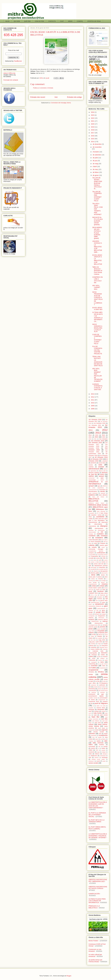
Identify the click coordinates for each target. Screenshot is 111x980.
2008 (93, 409)
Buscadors (91, 513)
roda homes (98, 713)
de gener (96, 175)
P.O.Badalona (103, 683)
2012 (93, 397)
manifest (93, 644)
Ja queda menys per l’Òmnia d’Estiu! (95, 961)
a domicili (105, 461)
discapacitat (104, 571)
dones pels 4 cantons (95, 577)
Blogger (69, 976)
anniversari (92, 478)
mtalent (102, 658)
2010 (93, 403)
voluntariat (103, 756)
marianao (94, 647)
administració (94, 469)
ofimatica (91, 672)
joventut (103, 627)
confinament (101, 553)
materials (105, 649)
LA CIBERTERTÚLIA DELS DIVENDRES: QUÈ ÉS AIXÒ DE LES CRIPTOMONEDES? (98, 805)
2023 (93, 115)
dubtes (93, 579)
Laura (106, 635)
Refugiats (91, 710)
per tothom (103, 687)
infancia (91, 618)
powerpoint (92, 694)
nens (102, 662)
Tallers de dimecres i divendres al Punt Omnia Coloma (97, 271)
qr (93, 706)
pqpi (102, 694)
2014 (93, 142)
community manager (96, 549)
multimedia (92, 660)
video (90, 754)
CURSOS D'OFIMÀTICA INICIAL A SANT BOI (97, 387)
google (91, 612)
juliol (104, 629)
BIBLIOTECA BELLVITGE (94, 500)
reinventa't (101, 709)
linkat (92, 636)
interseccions (99, 623)
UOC (97, 750)
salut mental (104, 715)
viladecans (94, 756)
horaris (90, 614)
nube (104, 666)
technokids (92, 747)
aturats (103, 491)
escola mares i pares (95, 588)
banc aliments (103, 495)
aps (99, 486)
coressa (103, 556)
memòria (94, 655)
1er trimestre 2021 (95, 425)
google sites (100, 612)
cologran (103, 543)
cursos (106, 560)
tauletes (102, 745)
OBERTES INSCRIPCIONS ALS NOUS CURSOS (98, 888)
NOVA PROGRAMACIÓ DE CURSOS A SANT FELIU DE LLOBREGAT (98, 298)
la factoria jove (103, 633)
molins (91, 656)
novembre (94, 666)
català (90, 519)
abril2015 (93, 463)
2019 (93, 127)
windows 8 (91, 761)
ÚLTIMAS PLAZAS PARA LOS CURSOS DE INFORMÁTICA (97, 901)
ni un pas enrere (103, 664)
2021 (93, 121)
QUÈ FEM (27, 21)
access (91, 465)
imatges (104, 614)
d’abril (95, 167)
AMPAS (91, 476)
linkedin (100, 636)
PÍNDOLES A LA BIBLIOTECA (94, 907)
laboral (100, 635)
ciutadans (99, 538)
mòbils (103, 655)
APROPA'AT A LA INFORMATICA (98, 483)
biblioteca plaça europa (98, 505)
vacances (91, 752)
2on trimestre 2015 (98, 441)
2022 (93, 118)
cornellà (91, 558)
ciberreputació (99, 528)
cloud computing (96, 542)
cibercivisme (92, 526)
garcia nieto (104, 601)
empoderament (93, 584)
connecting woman (102, 555)
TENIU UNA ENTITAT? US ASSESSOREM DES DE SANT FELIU (98, 361)
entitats (102, 586)
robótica (104, 711)
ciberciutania (98, 524)
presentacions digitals (96, 696)
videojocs (105, 754)
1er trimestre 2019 (100, 423)
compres (91, 553)
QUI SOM (17, 21)
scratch (97, 730)
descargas (94, 567)
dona (93, 575)
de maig (96, 164)
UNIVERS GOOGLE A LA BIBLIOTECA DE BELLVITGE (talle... (97, 247)
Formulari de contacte (11, 80)
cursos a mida (95, 562)
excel (90, 591)
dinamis (96, 571)
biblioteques (100, 509)
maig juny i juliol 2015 (95, 642)
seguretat (104, 730)
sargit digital (101, 728)
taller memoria (98, 743)
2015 (93, 139)
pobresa (94, 692)
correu (98, 558)
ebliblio (97, 581)
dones (103, 575)
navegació (94, 662)
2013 (93, 394)
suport (97, 739)
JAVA (99, 625)
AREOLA (105, 486)
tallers (91, 744)
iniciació (91, 619)
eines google (93, 582)
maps (99, 644)
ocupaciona (103, 668)
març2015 (105, 646)
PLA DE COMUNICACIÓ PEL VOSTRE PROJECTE (97, 350)
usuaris (103, 750)
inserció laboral (103, 620)
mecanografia (93, 653)
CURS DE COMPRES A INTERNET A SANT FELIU (97, 339)
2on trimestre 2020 (98, 449)
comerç (94, 547)
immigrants (92, 616)
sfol (100, 734)
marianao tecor (104, 647)
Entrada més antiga (74, 97)
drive (106, 577)
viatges (104, 752)
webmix (97, 757)
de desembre (97, 144)
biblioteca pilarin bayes (96, 503)
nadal (106, 660)
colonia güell (104, 545)
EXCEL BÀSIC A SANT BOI (97, 309)
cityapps (91, 534)
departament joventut (101, 566)
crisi (90, 560)
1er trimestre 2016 (95, 420)
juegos (99, 629)
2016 (93, 136)
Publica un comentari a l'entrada (43, 88)
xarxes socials (93, 763)
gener (90, 604)
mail (106, 642)
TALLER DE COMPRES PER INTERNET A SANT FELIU (97, 196)
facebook (100, 591)
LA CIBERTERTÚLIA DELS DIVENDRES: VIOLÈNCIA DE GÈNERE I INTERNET (98, 836)
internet (105, 621)
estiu (104, 590)
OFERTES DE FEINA (94, 21)
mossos (105, 657)
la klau (94, 635)
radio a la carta (101, 706)
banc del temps (98, 497)
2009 (93, 406)
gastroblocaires (95, 602)
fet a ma (94, 595)
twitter (103, 748)
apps (102, 478)
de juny (95, 161)
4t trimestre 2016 (98, 460)
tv (98, 748)
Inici (56, 97)
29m (95, 439)
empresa (105, 584)
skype (106, 734)
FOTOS (100, 599)
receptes (91, 708)
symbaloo (103, 739)
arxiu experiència (98, 488)
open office (92, 683)
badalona (92, 495)
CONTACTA (52, 21)
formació (91, 597)
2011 (93, 400)
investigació (92, 625)
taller (106, 741)
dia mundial (92, 569)
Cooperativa (94, 556)
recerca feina (101, 708)
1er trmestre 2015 (98, 426)
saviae (90, 730)
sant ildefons (96, 721)
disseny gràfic (95, 573)
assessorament (93, 490)
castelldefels (100, 517)
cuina (95, 560)
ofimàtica (101, 672)
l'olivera (91, 633)
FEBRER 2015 (93, 593)
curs (100, 560)
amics (102, 474)
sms (93, 737)
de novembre (97, 147)
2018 (93, 130)
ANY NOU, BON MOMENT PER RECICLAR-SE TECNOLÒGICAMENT (97, 375)
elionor (103, 582)
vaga (98, 752)
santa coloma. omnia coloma (98, 725)
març (98, 646)
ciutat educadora (94, 540)
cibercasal (104, 522)
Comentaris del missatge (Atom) (61, 103)
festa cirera (104, 593)
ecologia (103, 581)
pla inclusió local (103, 691)
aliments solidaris (94, 473)
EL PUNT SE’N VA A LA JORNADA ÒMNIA (97, 821)
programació (102, 700)
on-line (104, 681)
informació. (101, 618)
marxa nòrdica (95, 649)
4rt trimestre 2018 (101, 457)
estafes (98, 590)
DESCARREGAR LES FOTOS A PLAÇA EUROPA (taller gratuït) (97, 233)
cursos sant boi (98, 564)
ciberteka (91, 530)
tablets (99, 741)
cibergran (104, 526)
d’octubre (96, 152)
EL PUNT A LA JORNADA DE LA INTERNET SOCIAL (97, 815)
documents (105, 573)
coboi (95, 543)
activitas (91, 467)
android (101, 476)
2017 (93, 133)
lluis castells (99, 638)
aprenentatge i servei (96, 480)
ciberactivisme (93, 522)
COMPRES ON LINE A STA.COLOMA (98, 280)
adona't (106, 469)
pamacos (94, 685)
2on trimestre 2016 (95, 443)
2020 (93, 124)
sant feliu (104, 719)
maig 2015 (102, 640)
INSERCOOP (95, 621)
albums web (102, 471)
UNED (91, 750)
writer (104, 761)
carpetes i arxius (96, 515)
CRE (104, 558)
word (98, 761)
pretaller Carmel (93, 698)
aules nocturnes (93, 493)
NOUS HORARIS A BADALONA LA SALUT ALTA (97, 328)
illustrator (97, 614)
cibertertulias (101, 530)
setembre (92, 734)
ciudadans (100, 534)
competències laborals (96, 551)
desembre (102, 567)
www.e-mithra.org (9, 73)
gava (104, 602)
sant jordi (98, 723)
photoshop (92, 689)
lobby (106, 638)
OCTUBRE (92, 668)
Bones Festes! (93, 941)
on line (98, 681)
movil (94, 658)
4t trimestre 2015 (97, 459)
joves (91, 629)
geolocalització (101, 609)
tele (99, 747)
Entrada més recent (38, 97)
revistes (97, 711)
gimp (103, 610)
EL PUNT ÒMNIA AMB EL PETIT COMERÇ (97, 828)
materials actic (98, 651)
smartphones (103, 735)
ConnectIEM (92, 555)
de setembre (97, 155)
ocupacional (93, 670)
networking (92, 664)
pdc (90, 687)
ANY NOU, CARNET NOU (96, 287)
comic (103, 547)
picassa (99, 689)
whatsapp (105, 757)
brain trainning (101, 511)
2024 (93, 112)
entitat (94, 586)
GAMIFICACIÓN (94, 894)
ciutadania (92, 536)
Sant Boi (95, 717)
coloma (91, 545)
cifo (102, 532)
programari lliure (94, 701)
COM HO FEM (39, 21)
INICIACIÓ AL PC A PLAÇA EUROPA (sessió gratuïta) (97, 221)
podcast (102, 692)
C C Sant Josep (102, 513)
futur (97, 601)
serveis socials (99, 732)
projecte (105, 701)
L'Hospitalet (100, 631)
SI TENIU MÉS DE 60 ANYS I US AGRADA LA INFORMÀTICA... (97, 317)
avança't (103, 493)
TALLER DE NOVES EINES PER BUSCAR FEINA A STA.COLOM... (97, 183)
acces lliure (102, 463)
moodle (99, 657)
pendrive (96, 687)
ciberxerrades (92, 532)
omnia (91, 674)
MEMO (70, 21)
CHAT (62, 21)
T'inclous (91, 741)
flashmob (103, 595)
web (90, 757)
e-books (100, 579)
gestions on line (93, 610)
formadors (100, 597)
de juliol (95, 158)
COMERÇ (80, 21)
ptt (91, 704)
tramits (106, 747)
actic (100, 465)
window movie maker (98, 759)
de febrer (96, 172)
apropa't (91, 486)
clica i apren (104, 540)
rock (90, 713)
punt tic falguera (101, 703)
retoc (90, 711)
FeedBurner (18, 61)
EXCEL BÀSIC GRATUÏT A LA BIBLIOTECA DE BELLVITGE (97, 260)
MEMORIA (104, 653)
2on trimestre (103, 439)
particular (102, 685)
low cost (93, 640)
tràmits (93, 748)
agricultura (93, 471)
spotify (100, 737)
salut (95, 715)
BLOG (8, 21)
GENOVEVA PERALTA (95, 606)
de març (96, 169)
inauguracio (101, 616)
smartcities (94, 735)
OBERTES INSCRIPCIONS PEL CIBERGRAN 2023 (98, 881)
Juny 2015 (91, 631)
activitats (101, 467)
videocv (97, 754)
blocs (90, 511)
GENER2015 (99, 604)
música (100, 660)
